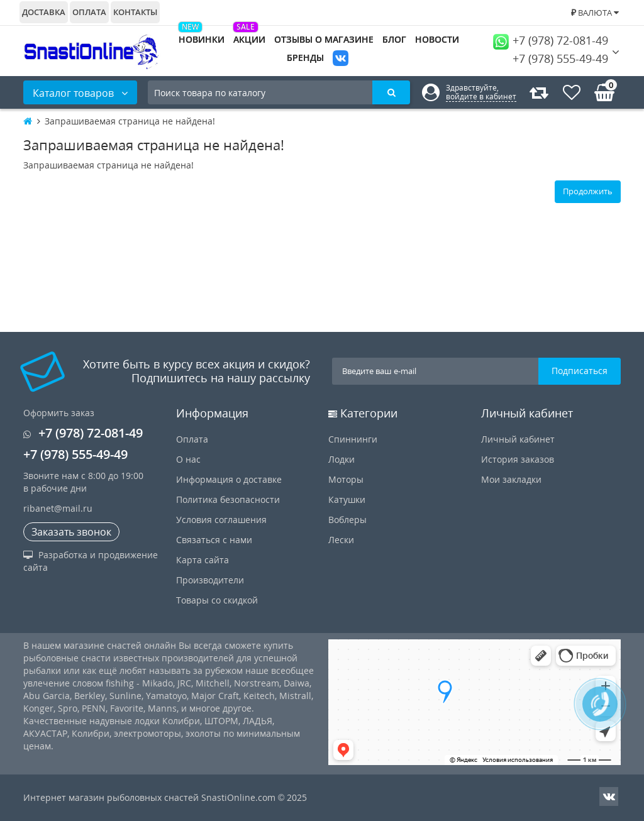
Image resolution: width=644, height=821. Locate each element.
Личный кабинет (518, 439)
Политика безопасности (228, 499)
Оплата (89, 12)
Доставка (44, 12)
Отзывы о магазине (324, 39)
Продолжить (588, 191)
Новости (437, 39)
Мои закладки (511, 479)
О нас (188, 459)
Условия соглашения (221, 520)
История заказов (518, 459)
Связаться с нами (214, 540)
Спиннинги (353, 439)
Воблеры (347, 520)
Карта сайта (203, 560)
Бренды (305, 58)
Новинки (202, 39)
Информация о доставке (229, 479)
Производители (210, 580)
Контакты (135, 12)
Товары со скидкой (217, 600)
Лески (341, 540)
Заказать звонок (71, 532)
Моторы (346, 479)
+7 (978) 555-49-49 (551, 58)
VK (341, 59)
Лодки (341, 459)
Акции (249, 39)
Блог (394, 39)
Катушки (347, 499)
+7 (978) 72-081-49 (551, 40)
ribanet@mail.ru (58, 508)
